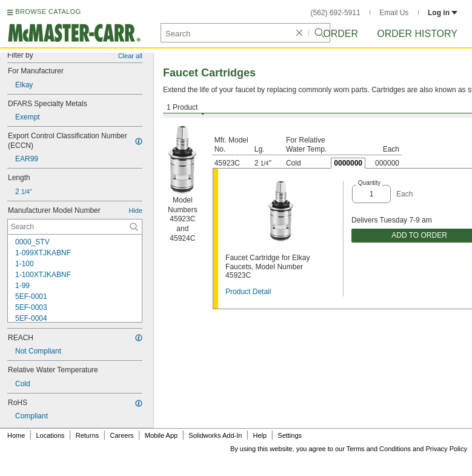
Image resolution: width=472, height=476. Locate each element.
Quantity (369, 183)
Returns (88, 435)
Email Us (394, 13)
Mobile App (161, 435)
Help (260, 435)
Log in (443, 13)
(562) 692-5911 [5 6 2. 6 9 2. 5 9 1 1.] (336, 13)
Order (341, 34)
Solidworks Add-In (215, 435)
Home (16, 435)
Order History (417, 34)
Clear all (130, 56)
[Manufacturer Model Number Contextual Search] (75, 227)
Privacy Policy (447, 449)
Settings (290, 435)
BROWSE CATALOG (48, 12)
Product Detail (248, 292)
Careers (121, 435)
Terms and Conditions (379, 449)
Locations (51, 435)
